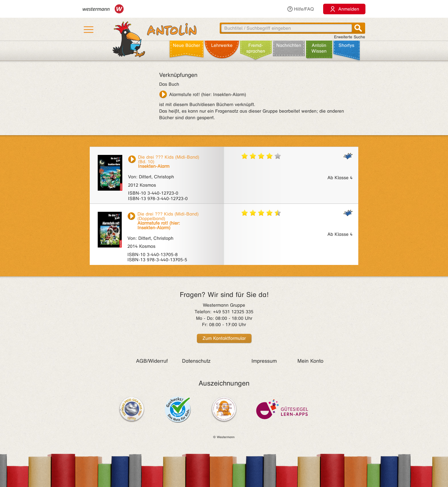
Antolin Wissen (319, 48)
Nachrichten (289, 45)
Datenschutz (196, 361)
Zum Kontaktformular (224, 338)
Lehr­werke (222, 45)
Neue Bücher (186, 45)
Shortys (346, 45)
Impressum (264, 361)
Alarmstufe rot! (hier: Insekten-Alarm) (208, 94)
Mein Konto (310, 361)
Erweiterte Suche (350, 37)
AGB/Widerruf (152, 361)
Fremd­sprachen (256, 48)
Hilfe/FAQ (300, 9)
